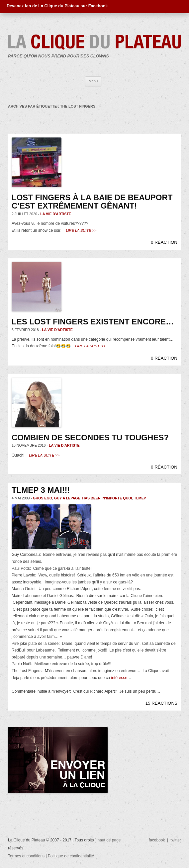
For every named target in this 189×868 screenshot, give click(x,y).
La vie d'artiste (56, 214)
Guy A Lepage (67, 498)
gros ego (43, 498)
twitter (176, 840)
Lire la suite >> (81, 230)
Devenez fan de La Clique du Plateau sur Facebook (57, 6)
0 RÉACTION (164, 242)
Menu (93, 81)
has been (92, 498)
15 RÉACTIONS (161, 703)
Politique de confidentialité (71, 856)
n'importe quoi (117, 498)
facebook (157, 840)
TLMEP (140, 498)
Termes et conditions (27, 856)
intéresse (119, 678)
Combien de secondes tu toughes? (90, 437)
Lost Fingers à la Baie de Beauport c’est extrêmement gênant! (92, 202)
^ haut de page (108, 840)
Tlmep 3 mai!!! (41, 490)
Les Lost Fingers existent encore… (93, 322)
